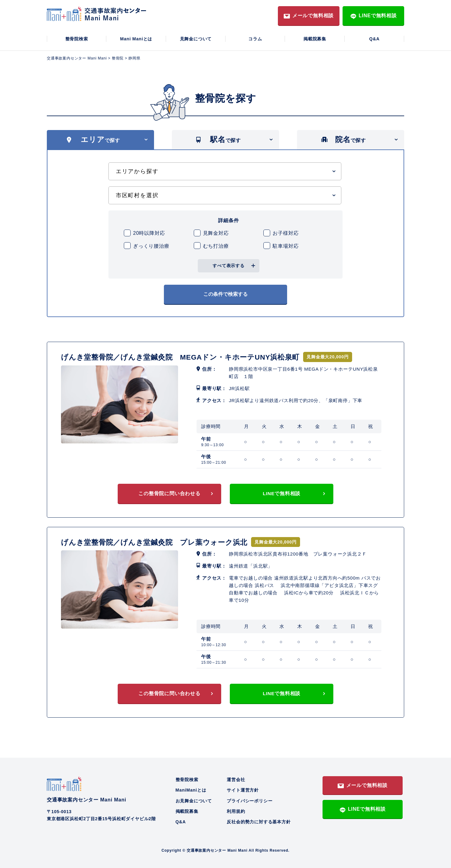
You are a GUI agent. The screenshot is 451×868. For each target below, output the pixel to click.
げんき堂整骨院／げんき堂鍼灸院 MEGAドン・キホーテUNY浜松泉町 (186, 355)
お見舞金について (194, 800)
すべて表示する (229, 266)
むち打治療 (216, 246)
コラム (255, 39)
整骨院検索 (77, 39)
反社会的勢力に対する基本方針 (259, 821)
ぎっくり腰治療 (151, 246)
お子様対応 (286, 233)
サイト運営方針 (243, 789)
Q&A (375, 39)
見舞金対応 (216, 233)
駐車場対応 (286, 246)
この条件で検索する (225, 293)
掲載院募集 (315, 39)
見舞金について (196, 39)
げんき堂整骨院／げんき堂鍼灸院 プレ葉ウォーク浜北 (158, 541)
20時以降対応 (149, 233)
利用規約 (236, 810)
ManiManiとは (191, 789)
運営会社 (236, 779)
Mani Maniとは (136, 39)
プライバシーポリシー (250, 800)
